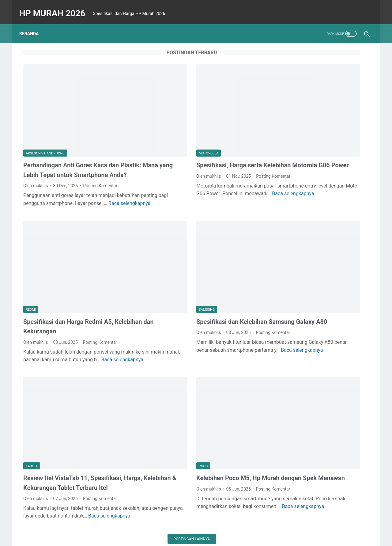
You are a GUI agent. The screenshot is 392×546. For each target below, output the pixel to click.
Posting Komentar (100, 160)
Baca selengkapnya (78, 185)
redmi (31, 262)
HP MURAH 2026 (56, 7)
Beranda (33, 24)
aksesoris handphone (45, 118)
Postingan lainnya (139, 487)
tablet (32, 397)
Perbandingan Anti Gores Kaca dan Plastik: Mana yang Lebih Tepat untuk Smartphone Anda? (75, 140)
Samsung (154, 262)
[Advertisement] (323, 83)
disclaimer (153, 524)
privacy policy (183, 524)
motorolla (156, 118)
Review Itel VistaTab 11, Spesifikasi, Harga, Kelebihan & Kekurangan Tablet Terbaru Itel (76, 418)
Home (131, 524)
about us (232, 524)
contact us (257, 524)
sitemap (209, 524)
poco (151, 397)
